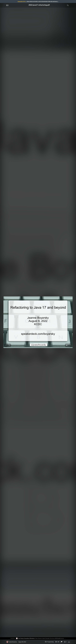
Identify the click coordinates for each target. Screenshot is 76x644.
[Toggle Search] (68, 5)
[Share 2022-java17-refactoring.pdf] (62, 642)
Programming (49, 642)
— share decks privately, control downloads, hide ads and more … (38, 1)
